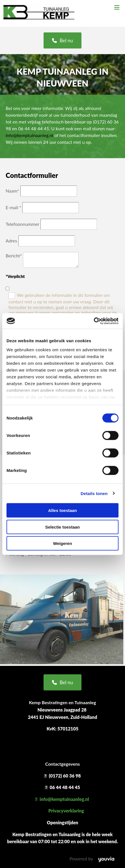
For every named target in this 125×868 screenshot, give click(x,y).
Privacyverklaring (66, 811)
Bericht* (14, 256)
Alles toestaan (62, 510)
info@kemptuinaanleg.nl (29, 135)
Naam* (12, 191)
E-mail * (13, 207)
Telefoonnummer (22, 224)
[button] (62, 40)
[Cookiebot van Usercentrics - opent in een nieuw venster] (94, 321)
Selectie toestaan (63, 527)
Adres (11, 241)
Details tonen (94, 493)
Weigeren (62, 543)
